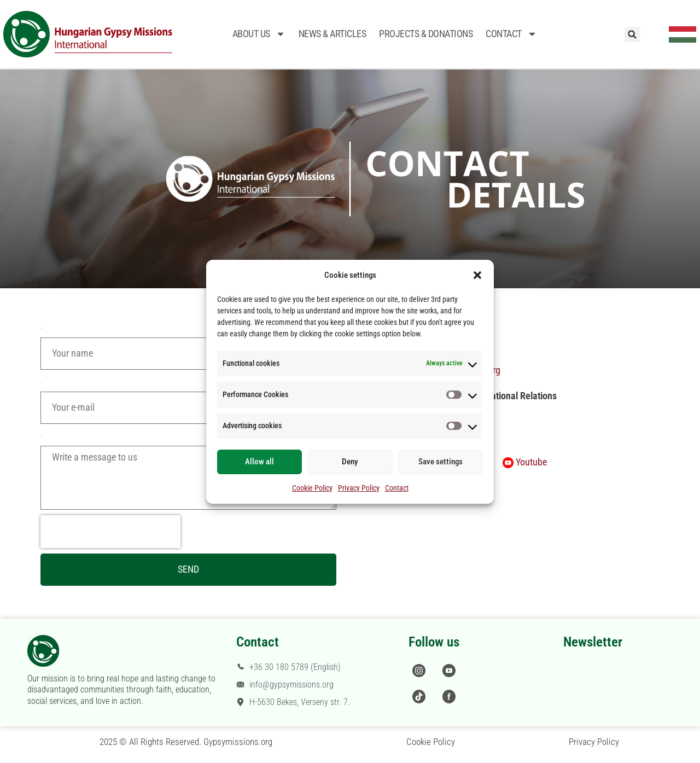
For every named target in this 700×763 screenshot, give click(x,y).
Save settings (441, 462)
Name (41, 328)
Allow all (259, 462)
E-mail (41, 383)
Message (41, 437)
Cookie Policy (312, 488)
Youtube (531, 462)
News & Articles (332, 34)
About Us (259, 34)
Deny (350, 462)
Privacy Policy (359, 488)
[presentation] (110, 532)
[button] (477, 275)
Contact (397, 488)
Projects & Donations (426, 34)
